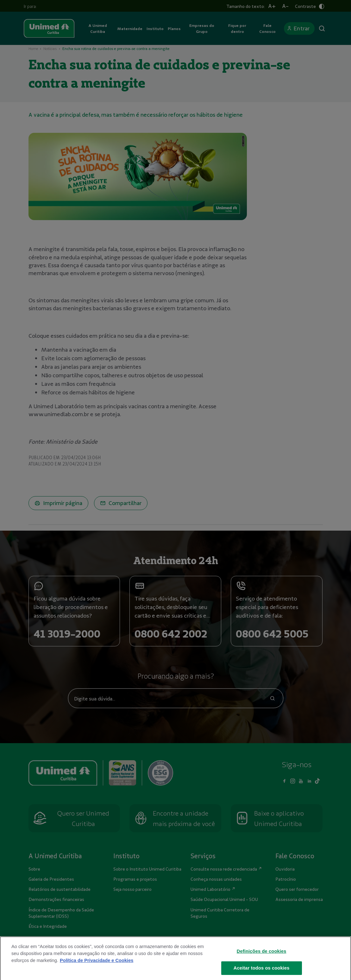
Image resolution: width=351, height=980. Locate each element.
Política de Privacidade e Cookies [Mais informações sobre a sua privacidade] (97, 970)
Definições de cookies (262, 960)
